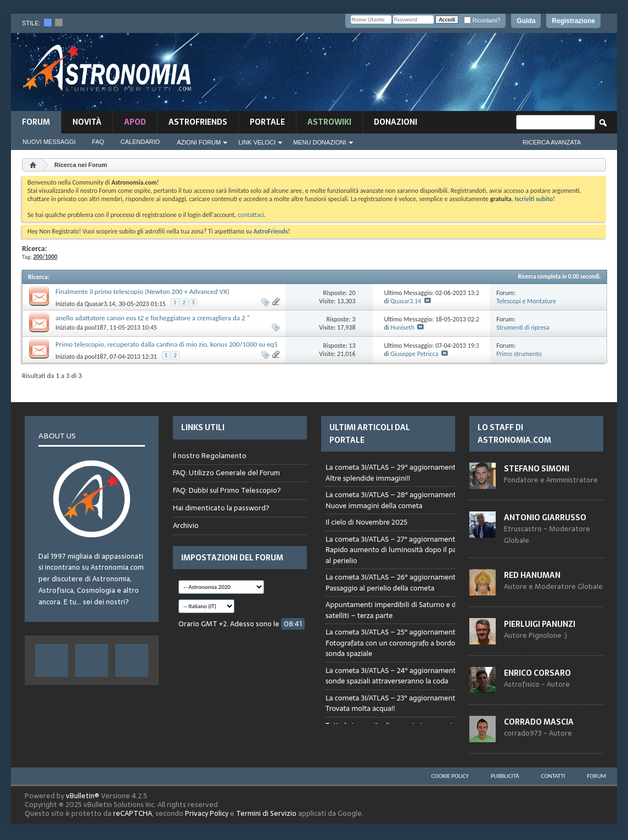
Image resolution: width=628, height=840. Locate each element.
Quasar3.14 (100, 304)
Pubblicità (505, 776)
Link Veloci (257, 142)
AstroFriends (198, 122)
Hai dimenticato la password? (221, 508)
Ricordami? (482, 21)
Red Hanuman (532, 575)
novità (87, 122)
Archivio (186, 525)
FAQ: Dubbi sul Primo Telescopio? (227, 490)
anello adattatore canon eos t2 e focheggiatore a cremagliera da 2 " (153, 318)
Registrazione (573, 21)
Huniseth (402, 327)
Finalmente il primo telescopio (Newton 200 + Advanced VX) (142, 291)
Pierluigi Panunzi (540, 624)
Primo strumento (519, 354)
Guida (526, 21)
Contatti (553, 776)
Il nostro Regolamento (210, 456)
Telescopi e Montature (526, 301)
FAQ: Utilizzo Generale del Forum (226, 473)
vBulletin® (83, 796)
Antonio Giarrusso (545, 518)
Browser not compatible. (403, 589)
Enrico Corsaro (537, 673)
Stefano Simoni (537, 469)
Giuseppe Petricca (414, 354)
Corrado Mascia (539, 722)
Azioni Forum (199, 142)
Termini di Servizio (266, 813)
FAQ (98, 142)
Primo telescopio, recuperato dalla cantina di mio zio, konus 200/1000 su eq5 (167, 344)
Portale (267, 122)
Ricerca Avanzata (552, 142)
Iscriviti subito (534, 199)
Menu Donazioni (320, 142)
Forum (36, 122)
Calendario (141, 142)
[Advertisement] (418, 75)
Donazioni (396, 122)
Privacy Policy (207, 813)
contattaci (251, 215)
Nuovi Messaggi (49, 142)
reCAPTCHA (133, 813)
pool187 (96, 327)
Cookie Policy (450, 776)
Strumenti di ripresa (523, 327)
